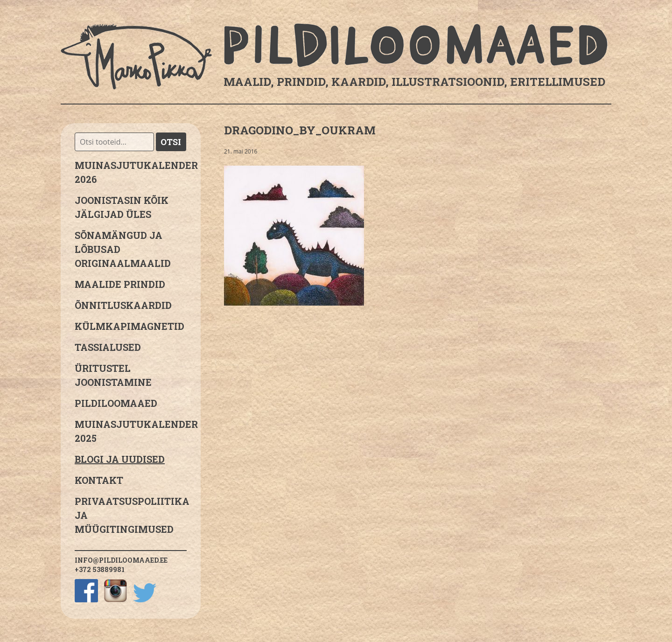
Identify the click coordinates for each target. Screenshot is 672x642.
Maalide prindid (120, 284)
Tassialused (108, 347)
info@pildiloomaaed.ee (121, 560)
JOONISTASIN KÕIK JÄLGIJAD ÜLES (122, 207)
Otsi (171, 142)
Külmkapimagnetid (129, 326)
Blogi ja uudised (120, 459)
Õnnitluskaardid (123, 305)
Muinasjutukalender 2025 (131, 431)
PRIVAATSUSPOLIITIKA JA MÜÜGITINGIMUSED (131, 515)
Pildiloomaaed (116, 403)
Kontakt (99, 480)
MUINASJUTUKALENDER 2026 (131, 172)
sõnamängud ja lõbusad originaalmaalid (123, 249)
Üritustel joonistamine (113, 375)
